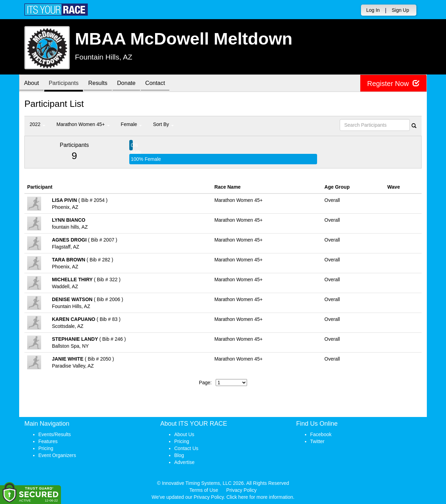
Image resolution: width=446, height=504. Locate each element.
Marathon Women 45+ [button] (83, 124)
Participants (67, 84)
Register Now (393, 83)
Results (103, 84)
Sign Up (400, 10)
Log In (373, 10)
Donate (133, 84)
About (32, 84)
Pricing (46, 448)
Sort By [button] (163, 124)
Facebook (321, 434)
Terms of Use (204, 490)
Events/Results (55, 434)
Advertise (184, 462)
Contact (164, 84)
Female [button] (132, 124)
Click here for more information (260, 497)
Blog (179, 455)
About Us (184, 434)
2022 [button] (37, 124)
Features (48, 441)
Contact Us (186, 448)
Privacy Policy (241, 490)
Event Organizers (57, 455)
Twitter (317, 441)
